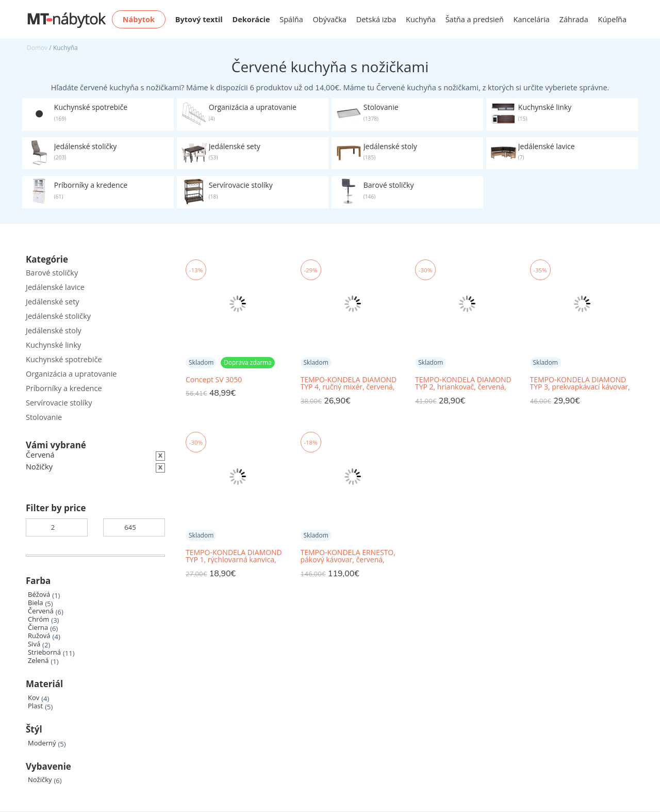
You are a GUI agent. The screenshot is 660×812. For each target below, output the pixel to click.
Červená (41, 611)
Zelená (38, 661)
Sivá (34, 644)
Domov (37, 48)
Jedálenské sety (53, 302)
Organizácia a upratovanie (71, 374)
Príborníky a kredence (64, 388)
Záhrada (574, 19)
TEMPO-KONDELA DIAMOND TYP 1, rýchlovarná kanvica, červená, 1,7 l (234, 556)
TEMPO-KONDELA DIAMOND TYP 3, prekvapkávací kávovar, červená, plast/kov (580, 384)
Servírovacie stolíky (59, 403)
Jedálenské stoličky (58, 316)
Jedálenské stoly (54, 330)
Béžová (39, 595)
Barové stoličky (52, 273)
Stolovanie (44, 417)
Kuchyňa (421, 19)
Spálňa (291, 19)
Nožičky (40, 780)
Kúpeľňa (612, 19)
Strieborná (44, 652)
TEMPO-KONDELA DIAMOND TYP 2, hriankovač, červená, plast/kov (463, 384)
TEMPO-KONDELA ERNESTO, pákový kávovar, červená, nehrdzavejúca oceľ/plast (348, 556)
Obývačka (330, 19)
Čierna (38, 628)
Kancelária (532, 19)
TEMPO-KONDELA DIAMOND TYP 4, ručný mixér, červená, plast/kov (349, 384)
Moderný (42, 743)
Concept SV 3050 (214, 380)
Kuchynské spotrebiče (64, 359)
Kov (34, 698)
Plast (35, 706)
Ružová (39, 636)
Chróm (38, 619)
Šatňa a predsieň (475, 19)
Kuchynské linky (53, 345)
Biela (35, 603)
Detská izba (376, 19)
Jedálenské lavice (55, 287)
